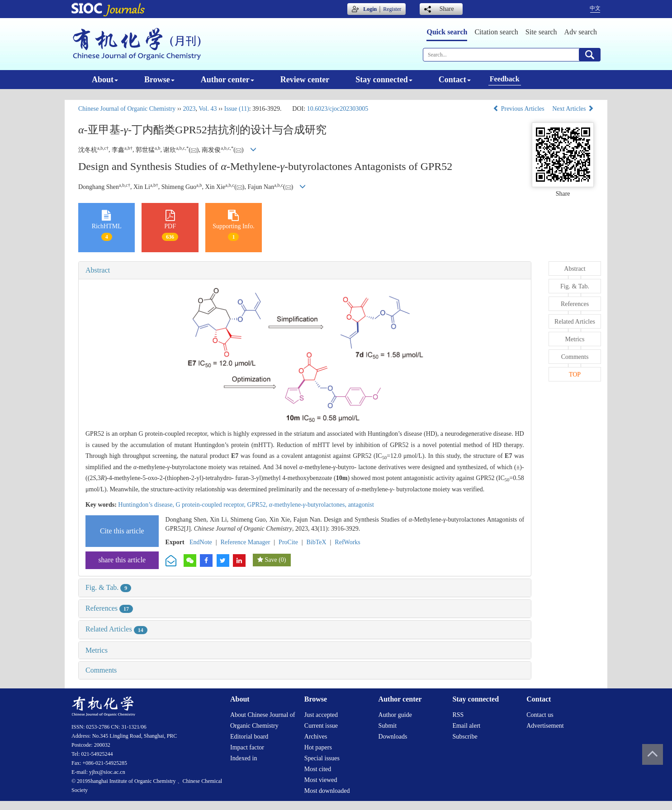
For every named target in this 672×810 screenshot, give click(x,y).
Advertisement (545, 726)
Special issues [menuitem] (322, 758)
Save (271, 560)
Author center (227, 80)
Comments (101, 670)
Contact (455, 80)
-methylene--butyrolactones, (309, 505)
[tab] (305, 270)
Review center (305, 80)
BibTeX (317, 542)
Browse (159, 80)
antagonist (361, 505)
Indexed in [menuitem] (244, 758)
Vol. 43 (208, 109)
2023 (189, 109)
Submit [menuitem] (388, 726)
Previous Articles (519, 109)
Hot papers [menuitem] (318, 747)
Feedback (505, 79)
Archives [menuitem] (316, 737)
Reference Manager (245, 542)
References (109, 608)
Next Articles (573, 109)
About (105, 80)
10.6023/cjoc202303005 (338, 109)
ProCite (288, 542)
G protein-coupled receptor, (211, 505)
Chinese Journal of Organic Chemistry (127, 109)
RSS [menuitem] (458, 715)
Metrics (97, 650)
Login (370, 9)
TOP (575, 374)
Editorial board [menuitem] (249, 737)
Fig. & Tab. (108, 587)
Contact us (540, 715)
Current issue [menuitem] (321, 726)
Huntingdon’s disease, (147, 505)
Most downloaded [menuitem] (327, 791)
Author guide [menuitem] (395, 715)
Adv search (581, 32)
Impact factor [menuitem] (247, 747)
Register (392, 9)
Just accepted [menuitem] (321, 715)
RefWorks (347, 542)
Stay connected (384, 80)
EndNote (201, 542)
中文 (595, 8)
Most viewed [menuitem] (321, 780)
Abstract (98, 270)
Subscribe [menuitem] (465, 737)
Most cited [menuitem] (318, 769)
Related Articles (116, 629)
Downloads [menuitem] (393, 737)
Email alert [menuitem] (466, 726)
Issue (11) (237, 109)
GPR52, (258, 505)
